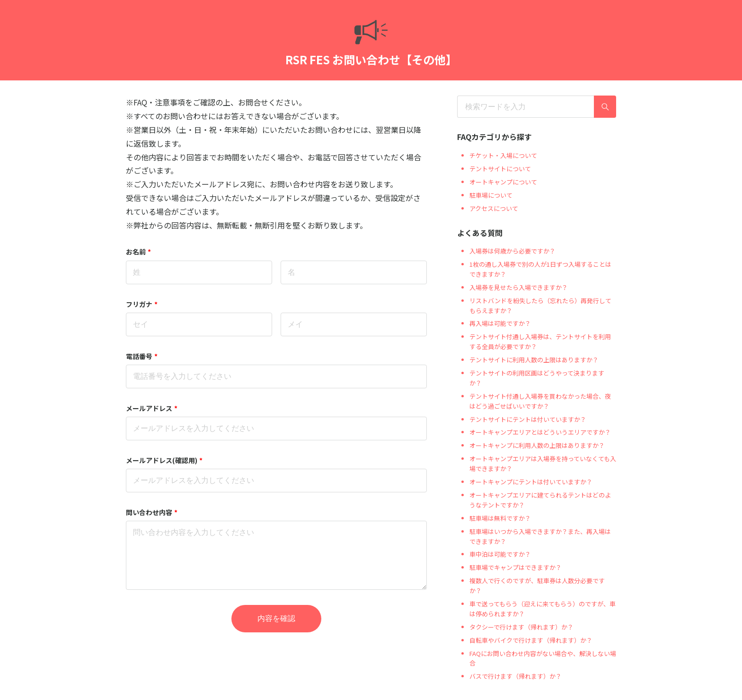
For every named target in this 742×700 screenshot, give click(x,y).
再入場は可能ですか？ (500, 323)
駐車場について (491, 195)
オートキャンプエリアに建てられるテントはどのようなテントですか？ (540, 500)
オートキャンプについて (503, 182)
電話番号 (142, 356)
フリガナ (142, 304)
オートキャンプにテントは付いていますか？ (531, 482)
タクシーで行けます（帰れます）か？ (521, 627)
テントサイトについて (500, 169)
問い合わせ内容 (152, 512)
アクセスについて (494, 208)
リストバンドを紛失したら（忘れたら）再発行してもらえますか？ (540, 306)
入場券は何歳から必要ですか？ (512, 251)
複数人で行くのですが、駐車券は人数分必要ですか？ (537, 586)
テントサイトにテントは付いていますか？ (528, 419)
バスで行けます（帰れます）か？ (516, 676)
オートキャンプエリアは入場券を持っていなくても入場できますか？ (543, 464)
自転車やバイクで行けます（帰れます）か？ (531, 640)
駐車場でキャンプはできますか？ (516, 567)
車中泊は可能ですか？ (500, 554)
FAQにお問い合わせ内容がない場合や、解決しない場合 (543, 658)
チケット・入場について (503, 155)
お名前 (138, 252)
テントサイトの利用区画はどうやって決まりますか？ (537, 378)
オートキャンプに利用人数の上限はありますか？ (537, 445)
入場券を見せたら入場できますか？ (519, 287)
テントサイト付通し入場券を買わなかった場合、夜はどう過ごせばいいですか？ (540, 401)
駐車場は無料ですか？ (500, 518)
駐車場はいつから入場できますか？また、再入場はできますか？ (540, 536)
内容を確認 (276, 618)
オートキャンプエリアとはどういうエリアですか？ (540, 432)
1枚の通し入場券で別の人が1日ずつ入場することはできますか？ (540, 269)
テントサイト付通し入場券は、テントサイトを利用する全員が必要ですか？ (540, 341)
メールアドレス (152, 408)
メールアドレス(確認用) (164, 460)
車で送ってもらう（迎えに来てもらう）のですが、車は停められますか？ (543, 609)
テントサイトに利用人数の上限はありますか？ (534, 360)
